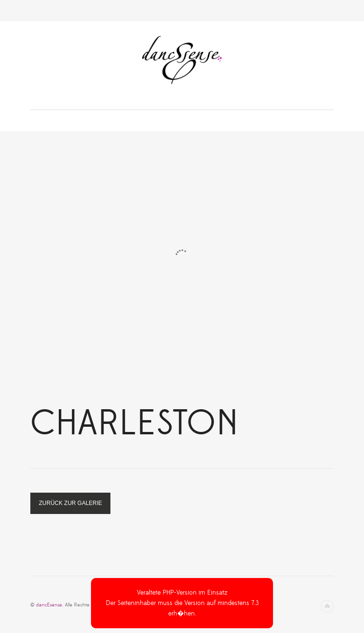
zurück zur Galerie (70, 503)
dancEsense (49, 605)
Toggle (182, 11)
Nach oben (327, 606)
